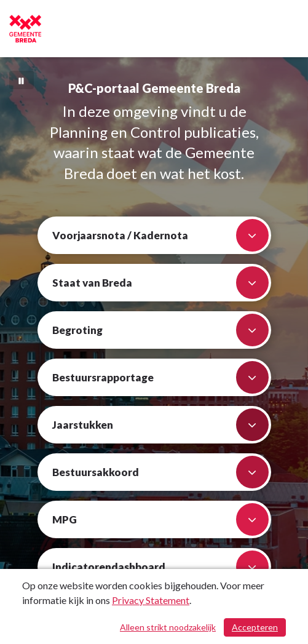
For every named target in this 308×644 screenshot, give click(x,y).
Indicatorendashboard (160, 567)
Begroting (160, 330)
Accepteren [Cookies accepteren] (255, 627)
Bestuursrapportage (160, 377)
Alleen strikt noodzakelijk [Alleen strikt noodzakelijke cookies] (168, 627)
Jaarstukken (160, 425)
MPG (160, 519)
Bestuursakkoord (160, 472)
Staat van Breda (160, 283)
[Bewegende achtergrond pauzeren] (22, 80)
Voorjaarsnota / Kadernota (160, 235)
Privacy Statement (151, 600)
